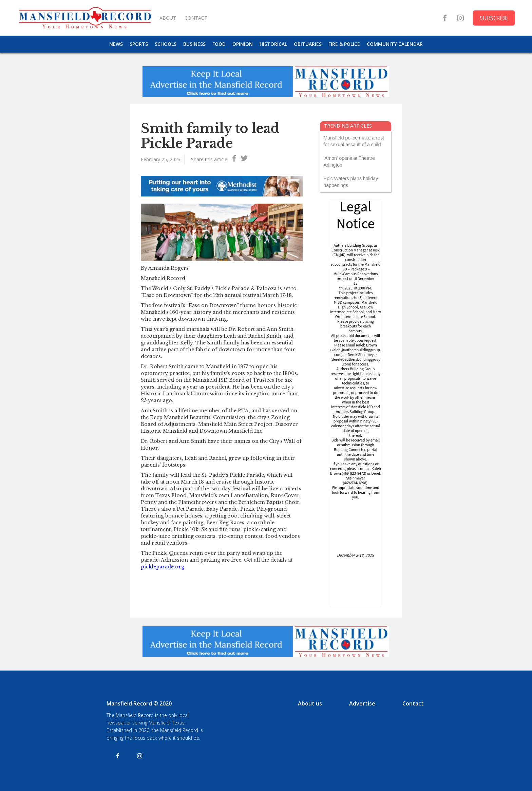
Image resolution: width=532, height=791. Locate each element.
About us (310, 703)
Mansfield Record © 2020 (139, 703)
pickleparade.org (163, 567)
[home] (85, 18)
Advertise (362, 703)
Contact (413, 703)
